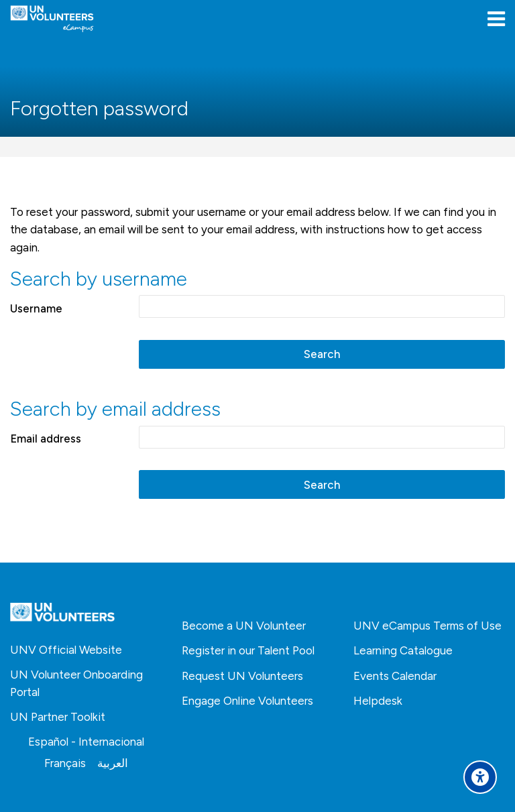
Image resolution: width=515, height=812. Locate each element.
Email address (46, 439)
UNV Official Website (66, 650)
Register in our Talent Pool (248, 650)
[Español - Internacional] (86, 742)
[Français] (65, 763)
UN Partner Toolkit (58, 717)
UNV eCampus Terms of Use (427, 626)
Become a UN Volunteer (244, 626)
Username (36, 308)
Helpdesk (378, 701)
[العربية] (113, 763)
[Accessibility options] (480, 777)
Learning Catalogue (403, 650)
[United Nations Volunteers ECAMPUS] (52, 19)
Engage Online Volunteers (247, 701)
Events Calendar (395, 676)
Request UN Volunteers (242, 676)
